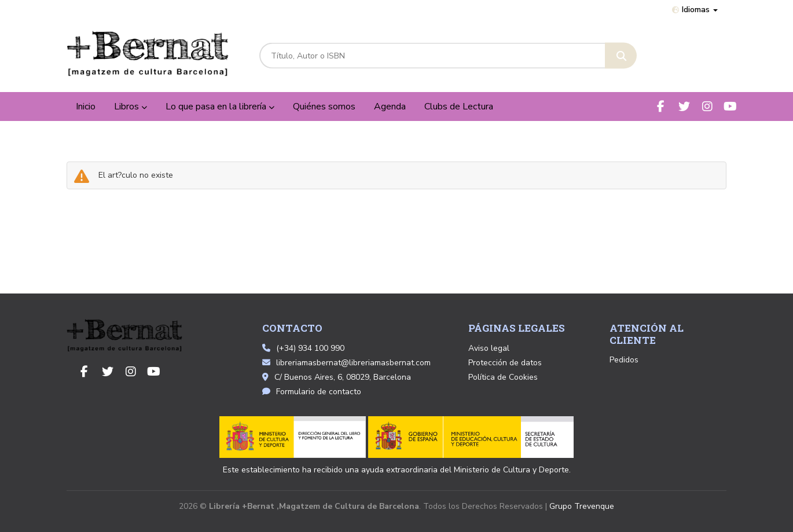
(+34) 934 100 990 (310, 348)
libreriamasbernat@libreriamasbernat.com (346, 363)
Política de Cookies (503, 377)
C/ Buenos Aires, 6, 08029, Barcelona (337, 377)
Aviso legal (489, 348)
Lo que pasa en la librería (220, 107)
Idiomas (695, 10)
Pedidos (624, 360)
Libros (131, 107)
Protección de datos (505, 363)
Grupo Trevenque (582, 506)
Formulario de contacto (312, 392)
